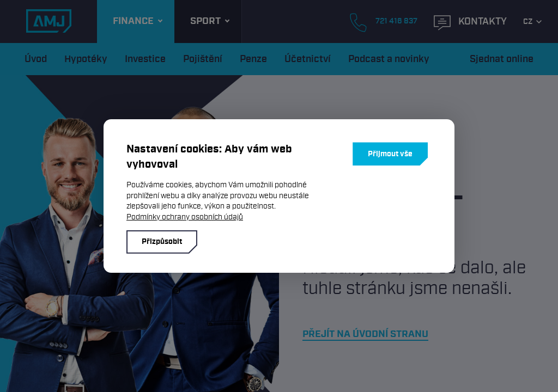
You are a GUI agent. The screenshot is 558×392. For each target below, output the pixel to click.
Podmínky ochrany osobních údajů (185, 217)
